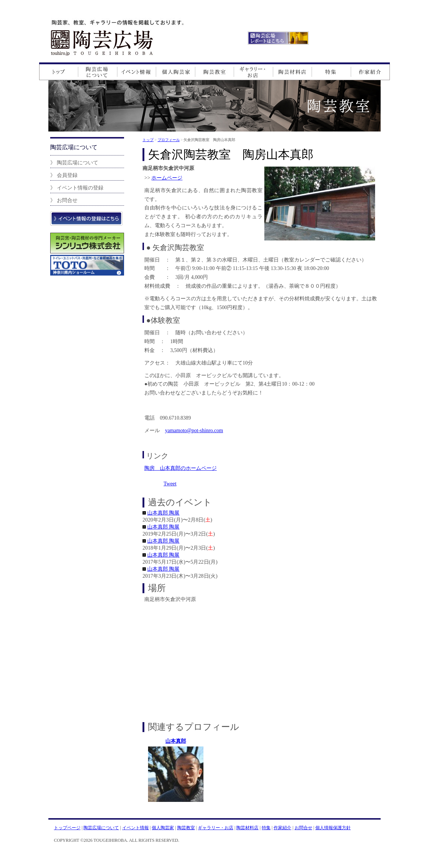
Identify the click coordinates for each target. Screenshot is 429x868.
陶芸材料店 (247, 828)
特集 (266, 828)
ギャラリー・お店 (216, 828)
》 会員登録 (64, 175)
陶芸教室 (186, 828)
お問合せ (303, 828)
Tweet (170, 483)
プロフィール (169, 140)
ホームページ (167, 178)
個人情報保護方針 (333, 828)
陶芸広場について (101, 828)
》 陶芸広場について (74, 163)
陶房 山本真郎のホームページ (181, 468)
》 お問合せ (64, 200)
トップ (148, 140)
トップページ (67, 828)
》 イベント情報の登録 (77, 188)
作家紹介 (282, 828)
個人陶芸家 (163, 828)
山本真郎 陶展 (164, 513)
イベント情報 (135, 828)
